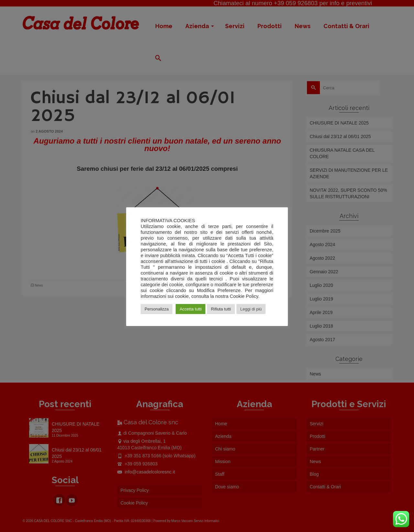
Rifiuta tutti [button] (221, 309)
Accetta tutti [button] (191, 309)
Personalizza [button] (157, 309)
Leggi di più (251, 309)
